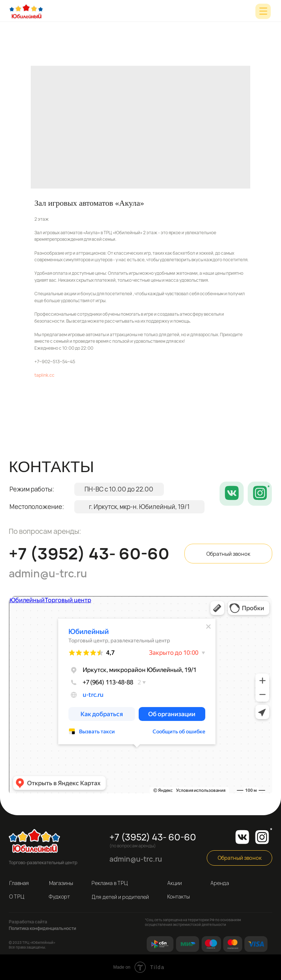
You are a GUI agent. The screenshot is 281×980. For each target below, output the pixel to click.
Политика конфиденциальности (42, 928)
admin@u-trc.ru (48, 573)
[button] (228, 554)
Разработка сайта (28, 922)
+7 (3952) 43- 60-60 (89, 553)
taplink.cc (44, 375)
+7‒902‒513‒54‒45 (55, 362)
